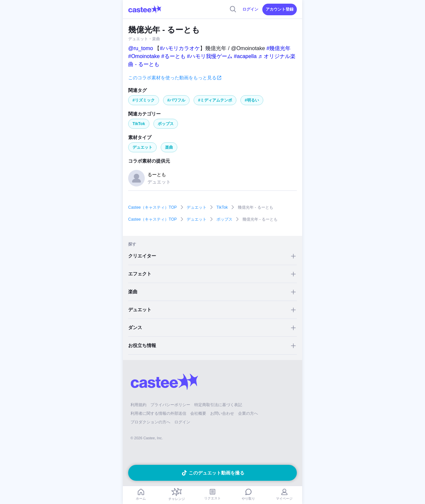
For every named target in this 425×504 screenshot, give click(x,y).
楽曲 (169, 147)
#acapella (245, 56)
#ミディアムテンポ (215, 100)
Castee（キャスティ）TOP (152, 207)
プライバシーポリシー (170, 405)
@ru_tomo (141, 48)
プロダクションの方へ (150, 422)
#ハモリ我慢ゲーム (210, 56)
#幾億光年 (279, 48)
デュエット (142, 147)
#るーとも (173, 56)
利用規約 (138, 405)
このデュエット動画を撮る (216, 473)
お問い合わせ (222, 413)
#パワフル (176, 100)
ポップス (166, 124)
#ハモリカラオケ (180, 48)
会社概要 (198, 413)
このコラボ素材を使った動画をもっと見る (172, 78)
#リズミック (144, 100)
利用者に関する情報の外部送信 (158, 413)
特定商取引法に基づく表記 (218, 405)
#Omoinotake (144, 56)
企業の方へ (248, 413)
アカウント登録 (280, 9)
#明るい (252, 100)
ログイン (250, 9)
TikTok (139, 124)
